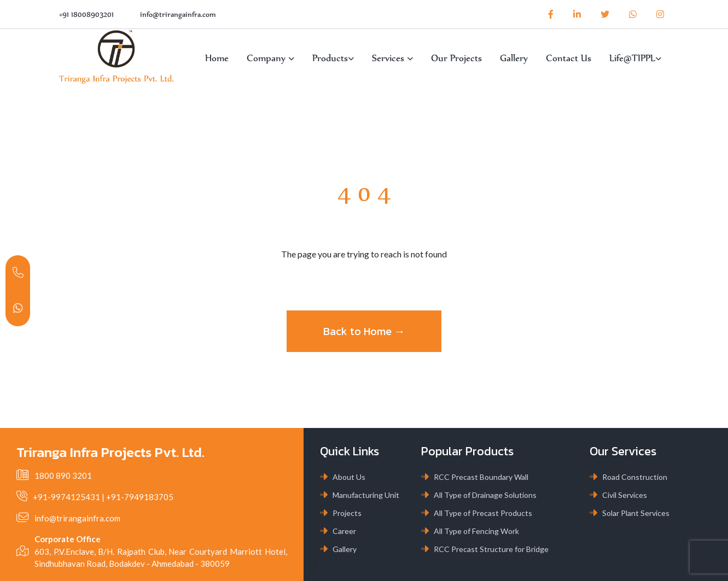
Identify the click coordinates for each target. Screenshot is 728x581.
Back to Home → (364, 331)
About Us (349, 477)
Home (217, 58)
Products (333, 58)
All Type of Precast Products (483, 513)
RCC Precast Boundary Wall (481, 477)
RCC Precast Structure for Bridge (491, 549)
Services (392, 58)
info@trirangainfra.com (178, 14)
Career (344, 531)
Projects (347, 513)
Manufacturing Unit (366, 495)
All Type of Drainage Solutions (485, 495)
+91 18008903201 (86, 14)
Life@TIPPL (635, 58)
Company (270, 58)
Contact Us (569, 58)
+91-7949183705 (140, 497)
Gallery (514, 58)
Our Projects (456, 58)
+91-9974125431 (66, 497)
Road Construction (635, 477)
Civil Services (625, 495)
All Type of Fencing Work (476, 531)
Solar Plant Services (636, 513)
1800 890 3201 (63, 476)
